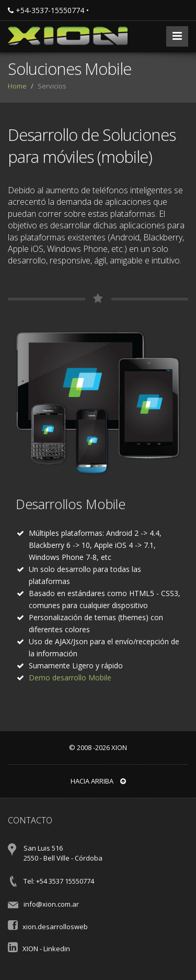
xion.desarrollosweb (55, 927)
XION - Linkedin (46, 949)
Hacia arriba (98, 781)
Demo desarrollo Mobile (70, 678)
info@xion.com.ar (51, 904)
